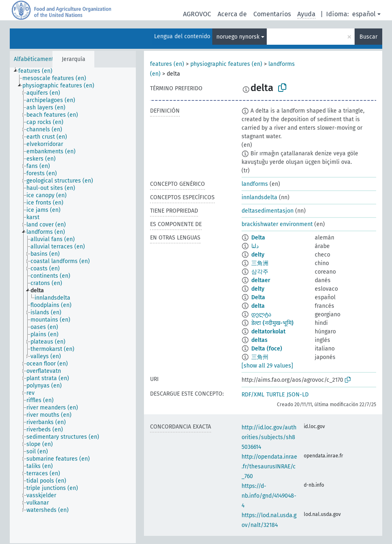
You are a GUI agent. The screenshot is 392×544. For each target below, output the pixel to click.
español (364, 14)
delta (258, 306)
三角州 (260, 357)
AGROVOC (197, 14)
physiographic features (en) (226, 64)
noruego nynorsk (238, 37)
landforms (255, 184)
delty (258, 255)
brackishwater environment (277, 224)
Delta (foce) (267, 349)
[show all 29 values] (267, 366)
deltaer (261, 280)
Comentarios (272, 14)
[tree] (73, 305)
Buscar (368, 37)
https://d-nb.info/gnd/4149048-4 (269, 496)
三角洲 (260, 263)
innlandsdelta (259, 197)
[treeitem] (39, 71)
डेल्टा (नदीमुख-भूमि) (272, 323)
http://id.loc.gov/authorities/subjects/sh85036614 (269, 437)
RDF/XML (253, 395)
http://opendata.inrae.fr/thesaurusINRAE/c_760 (269, 467)
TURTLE (275, 395)
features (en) (167, 64)
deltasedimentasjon (268, 211)
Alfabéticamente (35, 59)
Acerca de (232, 14)
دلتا (255, 246)
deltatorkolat (268, 332)
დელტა (261, 314)
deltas (259, 340)
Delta (258, 238)
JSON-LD (298, 395)
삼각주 (260, 272)
